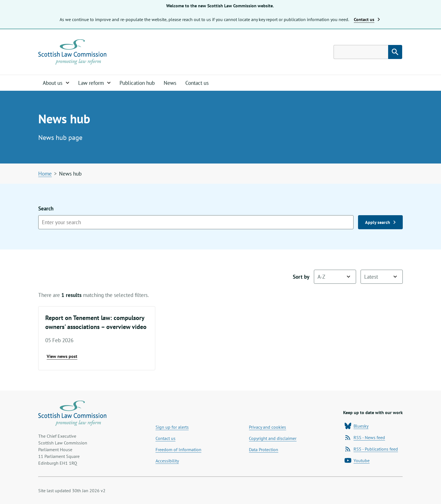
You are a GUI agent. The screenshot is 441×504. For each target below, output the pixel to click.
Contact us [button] (367, 19)
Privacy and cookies (267, 427)
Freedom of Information (178, 449)
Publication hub (137, 83)
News (170, 83)
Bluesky (356, 426)
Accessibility (167, 461)
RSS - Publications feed (371, 449)
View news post (62, 356)
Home (45, 174)
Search (196, 217)
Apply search (380, 222)
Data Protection (264, 449)
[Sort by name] (335, 277)
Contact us (197, 83)
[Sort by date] (382, 277)
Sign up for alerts (172, 427)
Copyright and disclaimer (273, 438)
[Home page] (72, 52)
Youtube (357, 460)
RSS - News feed (365, 437)
